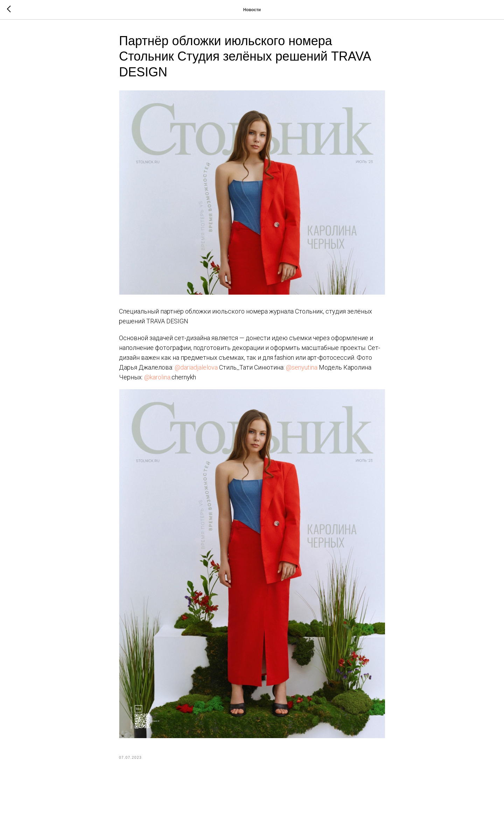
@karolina (157, 377)
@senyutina (302, 367)
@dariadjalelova (196, 367)
